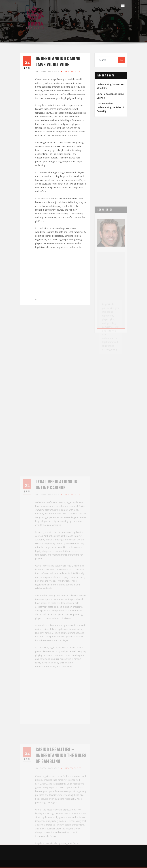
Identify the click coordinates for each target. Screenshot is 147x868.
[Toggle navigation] (123, 5)
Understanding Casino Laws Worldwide (58, 62)
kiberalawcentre (47, 71)
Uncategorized (73, 71)
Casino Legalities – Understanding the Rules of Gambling (110, 107)
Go (121, 60)
